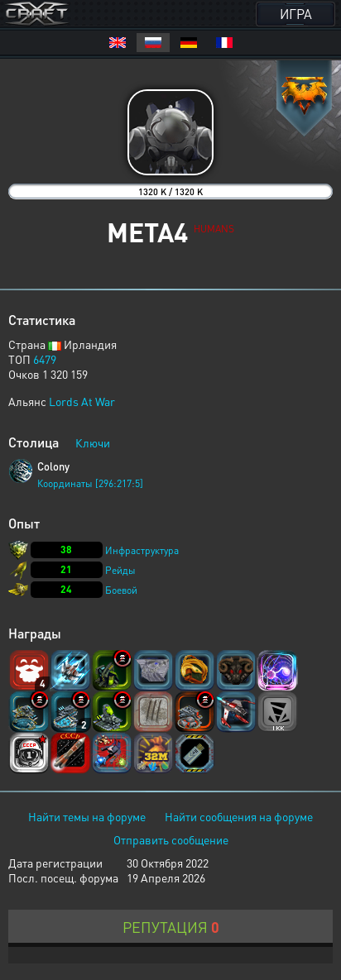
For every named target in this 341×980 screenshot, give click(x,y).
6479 (45, 359)
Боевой (121, 590)
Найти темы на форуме (87, 816)
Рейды (120, 570)
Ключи (93, 442)
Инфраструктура (142, 550)
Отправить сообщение (171, 839)
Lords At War (82, 401)
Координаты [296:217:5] (90, 483)
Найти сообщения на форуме (239, 816)
